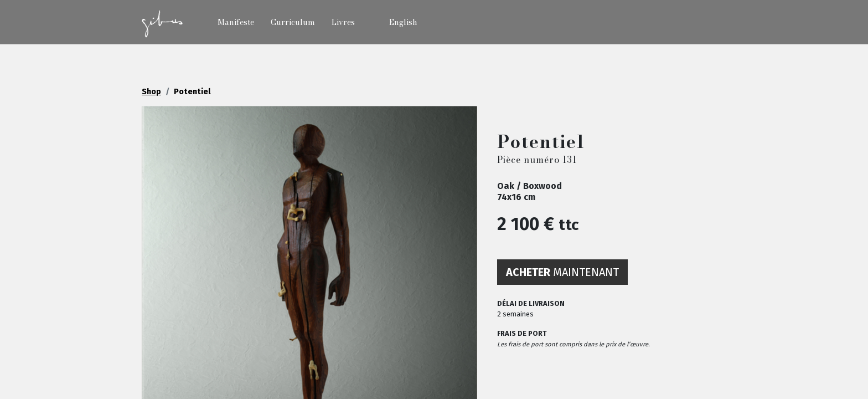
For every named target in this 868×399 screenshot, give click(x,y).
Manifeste (236, 22)
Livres (343, 22)
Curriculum (293, 22)
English (403, 22)
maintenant (562, 272)
